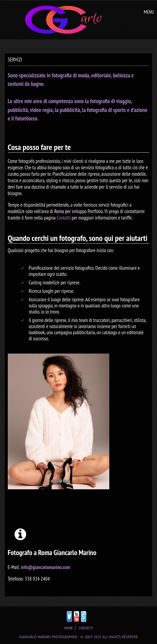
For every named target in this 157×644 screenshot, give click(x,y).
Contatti (63, 218)
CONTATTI (86, 628)
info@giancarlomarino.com (46, 567)
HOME (68, 628)
